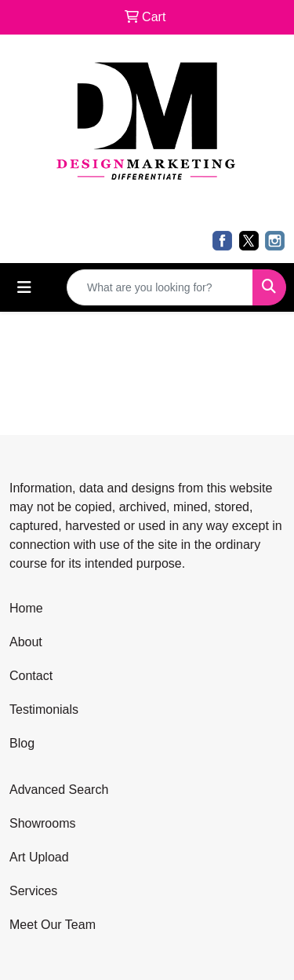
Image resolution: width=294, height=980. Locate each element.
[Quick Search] (160, 287)
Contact (31, 676)
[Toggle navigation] (24, 287)
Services (33, 891)
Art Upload (39, 857)
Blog (22, 743)
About (26, 642)
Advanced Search (59, 790)
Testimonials (44, 709)
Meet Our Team (53, 925)
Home (26, 608)
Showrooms (42, 823)
